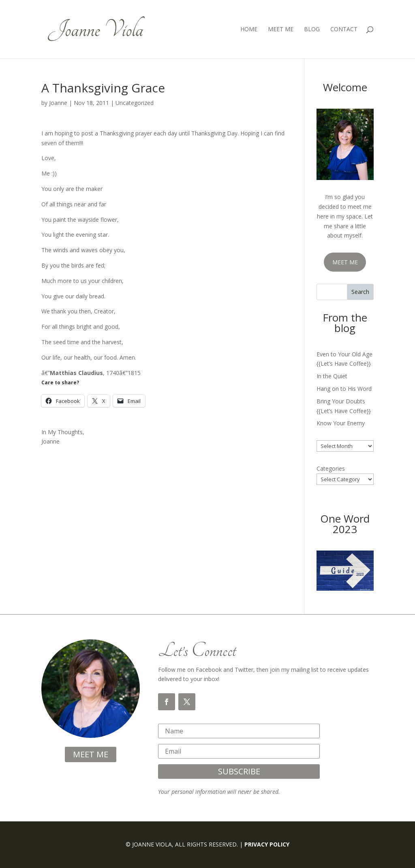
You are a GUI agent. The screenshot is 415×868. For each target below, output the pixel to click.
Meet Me (281, 30)
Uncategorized (135, 103)
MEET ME (345, 262)
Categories (331, 468)
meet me (91, 754)
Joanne (58, 103)
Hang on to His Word (344, 389)
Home (249, 30)
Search (360, 292)
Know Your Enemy (341, 423)
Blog (312, 30)
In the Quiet (332, 376)
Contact (344, 30)
